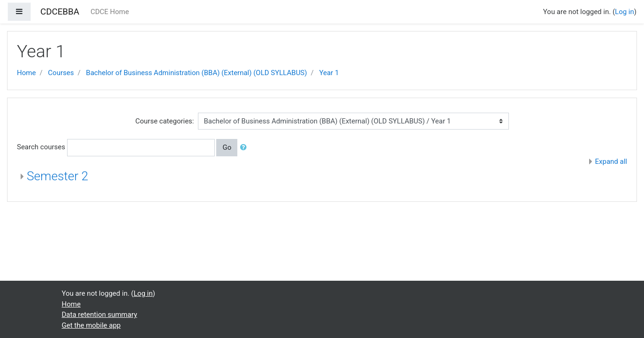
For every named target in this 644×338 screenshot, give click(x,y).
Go (227, 147)
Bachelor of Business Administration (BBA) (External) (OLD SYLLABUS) (196, 73)
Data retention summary (100, 315)
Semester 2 (57, 176)
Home (26, 73)
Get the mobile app (91, 325)
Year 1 (329, 73)
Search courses (41, 147)
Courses (61, 73)
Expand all (611, 161)
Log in (625, 12)
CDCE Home (110, 12)
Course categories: (165, 121)
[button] (245, 148)
